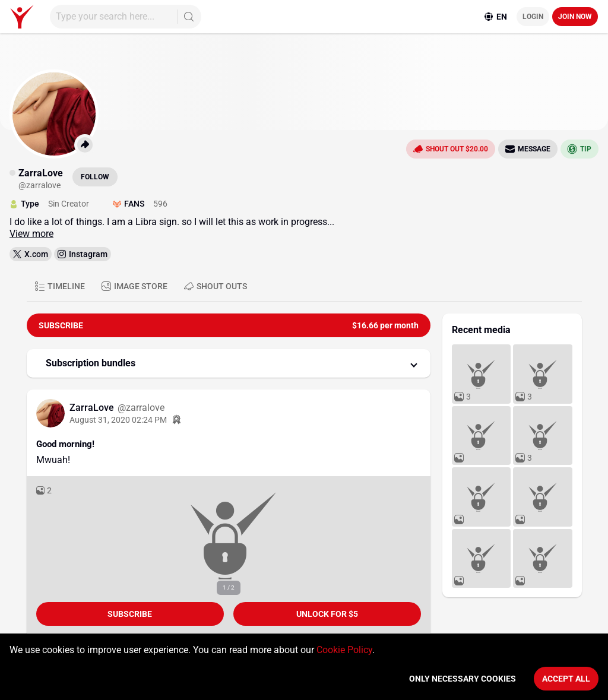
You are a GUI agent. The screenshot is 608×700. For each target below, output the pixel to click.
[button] (229, 363)
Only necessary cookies (463, 679)
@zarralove (141, 408)
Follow (95, 177)
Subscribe (130, 614)
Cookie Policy (344, 650)
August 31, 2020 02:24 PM (118, 420)
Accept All (566, 679)
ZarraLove (93, 408)
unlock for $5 (327, 614)
